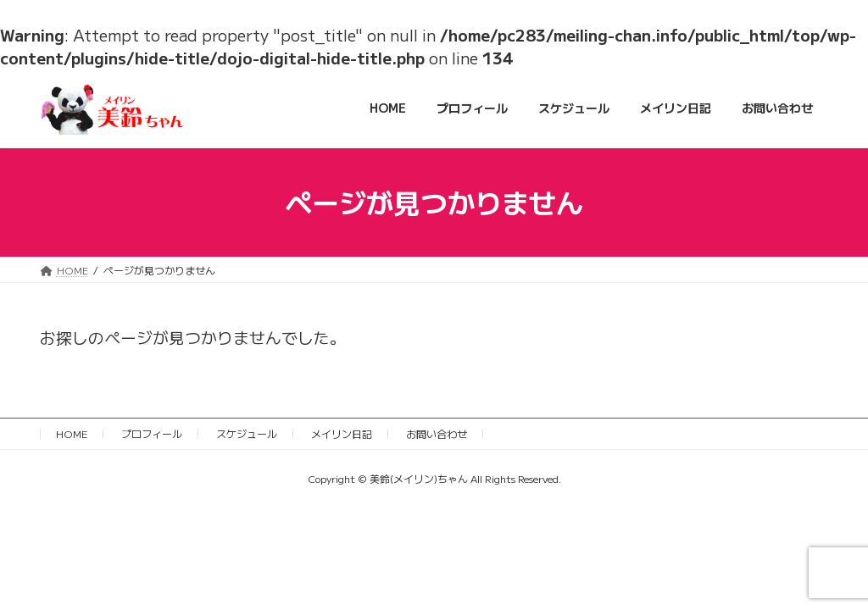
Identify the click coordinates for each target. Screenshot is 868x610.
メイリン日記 (342, 433)
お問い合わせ (437, 433)
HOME (72, 433)
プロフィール (152, 433)
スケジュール (247, 433)
